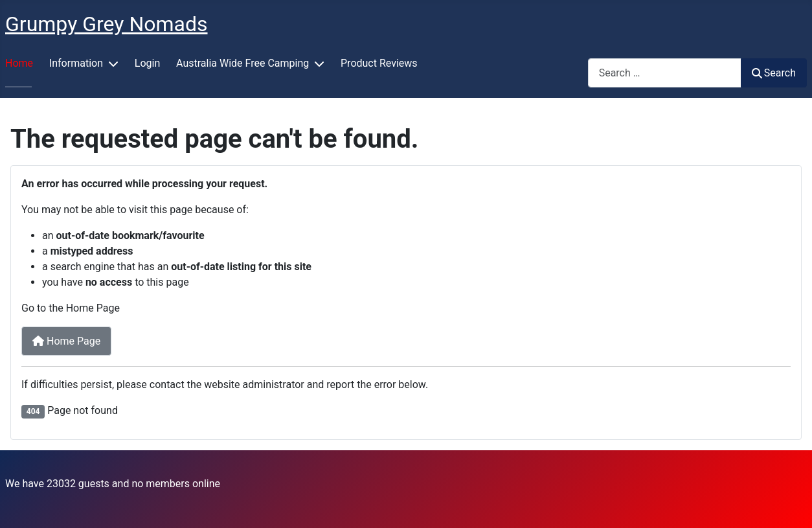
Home (19, 63)
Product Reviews (379, 63)
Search (774, 73)
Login (147, 63)
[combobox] (665, 73)
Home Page (66, 341)
